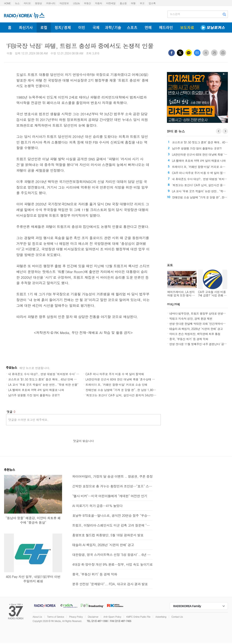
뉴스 (17, 3)
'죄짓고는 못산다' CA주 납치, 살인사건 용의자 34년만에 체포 (124, 395)
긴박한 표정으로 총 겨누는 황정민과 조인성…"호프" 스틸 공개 (112, 486)
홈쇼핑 (123, 3)
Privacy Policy (76, 617)
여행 (133, 3)
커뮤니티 (51, 3)
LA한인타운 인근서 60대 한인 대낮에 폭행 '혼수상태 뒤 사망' (124, 379)
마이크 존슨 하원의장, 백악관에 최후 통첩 (195, 334)
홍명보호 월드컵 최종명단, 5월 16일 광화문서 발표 (108, 535)
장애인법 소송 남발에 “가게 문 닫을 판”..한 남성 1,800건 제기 (125, 390)
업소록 (152, 3)
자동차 (98, 3)
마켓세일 (111, 3)
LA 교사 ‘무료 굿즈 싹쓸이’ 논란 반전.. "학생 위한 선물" (43, 385)
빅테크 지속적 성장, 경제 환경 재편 (191, 319)
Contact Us (177, 617)
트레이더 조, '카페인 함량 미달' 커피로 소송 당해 (116, 385)
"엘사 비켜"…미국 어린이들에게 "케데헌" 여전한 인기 (110, 496)
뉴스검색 (175, 14)
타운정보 (64, 3)
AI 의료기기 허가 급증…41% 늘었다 (97, 506)
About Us (37, 617)
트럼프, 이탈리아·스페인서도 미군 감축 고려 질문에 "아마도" (112, 525)
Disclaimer (93, 617)
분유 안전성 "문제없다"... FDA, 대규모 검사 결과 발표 (110, 584)
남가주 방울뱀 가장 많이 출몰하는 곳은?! (34, 395)
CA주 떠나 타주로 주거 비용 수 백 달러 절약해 (115, 374)
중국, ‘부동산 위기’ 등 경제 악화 (189, 339)
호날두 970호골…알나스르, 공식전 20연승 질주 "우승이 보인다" (112, 516)
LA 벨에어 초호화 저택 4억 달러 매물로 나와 (36, 390)
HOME (7, 3)
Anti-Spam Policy (112, 617)
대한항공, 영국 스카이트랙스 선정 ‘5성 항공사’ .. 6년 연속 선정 (112, 555)
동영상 (38, 3)
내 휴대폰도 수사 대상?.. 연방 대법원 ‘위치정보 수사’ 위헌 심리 (48, 374)
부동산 (87, 3)
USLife (76, 3)
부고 (142, 3)
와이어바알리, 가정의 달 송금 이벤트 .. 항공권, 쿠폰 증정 (112, 476)
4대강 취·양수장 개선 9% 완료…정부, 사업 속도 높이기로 (112, 564)
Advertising (161, 617)
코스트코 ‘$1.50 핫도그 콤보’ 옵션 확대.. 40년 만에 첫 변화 (46, 379)
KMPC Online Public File (138, 617)
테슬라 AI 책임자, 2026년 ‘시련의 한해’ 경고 (196, 329)
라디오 (27, 3)
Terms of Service (55, 617)
